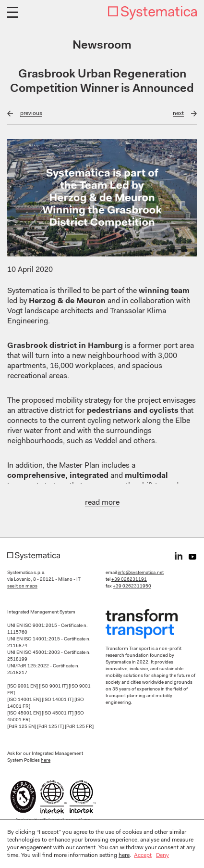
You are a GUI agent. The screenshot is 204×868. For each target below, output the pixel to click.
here (46, 761)
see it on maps (22, 587)
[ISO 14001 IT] (58, 700)
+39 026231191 (129, 580)
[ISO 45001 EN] (24, 714)
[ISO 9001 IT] (54, 687)
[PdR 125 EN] (22, 727)
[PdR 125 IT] (51, 727)
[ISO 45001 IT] (58, 714)
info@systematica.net (141, 573)
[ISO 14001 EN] (24, 700)
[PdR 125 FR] (79, 727)
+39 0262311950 (132, 587)
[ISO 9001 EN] (23, 687)
